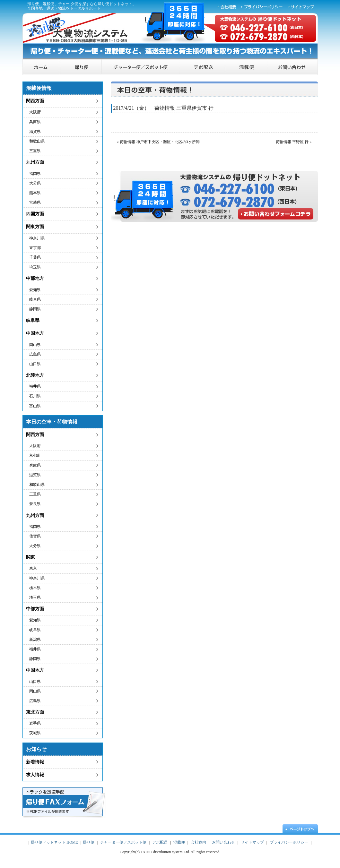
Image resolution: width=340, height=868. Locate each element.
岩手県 (35, 723)
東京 (33, 568)
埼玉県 (35, 267)
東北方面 (35, 712)
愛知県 (35, 290)
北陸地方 (35, 375)
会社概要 (227, 6)
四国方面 (35, 214)
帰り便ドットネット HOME (42, 67)
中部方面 (35, 609)
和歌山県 (37, 141)
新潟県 (35, 640)
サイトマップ (302, 6)
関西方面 (35, 101)
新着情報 (35, 762)
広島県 (35, 354)
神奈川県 (37, 238)
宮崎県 (35, 202)
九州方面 (35, 162)
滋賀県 (35, 132)
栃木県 (35, 588)
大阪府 (35, 112)
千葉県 (35, 257)
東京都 (35, 248)
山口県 (35, 364)
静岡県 (35, 309)
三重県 (35, 151)
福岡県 (35, 174)
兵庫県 (35, 122)
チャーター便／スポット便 (141, 67)
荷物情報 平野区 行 (292, 142)
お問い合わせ (293, 67)
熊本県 (35, 193)
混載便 (247, 67)
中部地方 (35, 278)
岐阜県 (35, 299)
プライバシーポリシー (262, 6)
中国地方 (35, 333)
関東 (31, 557)
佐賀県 (35, 536)
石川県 (35, 396)
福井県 (35, 386)
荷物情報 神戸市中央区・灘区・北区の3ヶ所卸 (160, 142)
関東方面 (35, 227)
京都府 (35, 455)
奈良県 (35, 504)
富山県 (35, 406)
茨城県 (35, 733)
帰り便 (81, 67)
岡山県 (35, 345)
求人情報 (35, 775)
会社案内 (198, 842)
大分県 (35, 183)
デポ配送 (203, 67)
